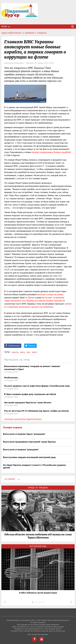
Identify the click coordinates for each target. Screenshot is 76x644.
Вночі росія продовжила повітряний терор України (29, 442)
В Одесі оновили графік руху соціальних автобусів (30, 394)
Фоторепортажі (38, 546)
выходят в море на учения (50, 294)
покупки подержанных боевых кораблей (51, 152)
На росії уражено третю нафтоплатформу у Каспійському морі (37, 386)
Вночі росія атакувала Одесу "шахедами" (24, 434)
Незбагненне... (12, 377)
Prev (5, 602)
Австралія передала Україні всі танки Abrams (28, 402)
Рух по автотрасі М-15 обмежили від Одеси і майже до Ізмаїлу (37, 411)
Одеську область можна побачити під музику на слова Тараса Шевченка (38, 536)
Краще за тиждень (38, 488)
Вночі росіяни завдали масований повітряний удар (29, 457)
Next (71, 602)
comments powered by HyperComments (23, 419)
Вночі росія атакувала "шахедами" (21, 449)
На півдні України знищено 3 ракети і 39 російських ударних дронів (34, 466)
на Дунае (30, 297)
